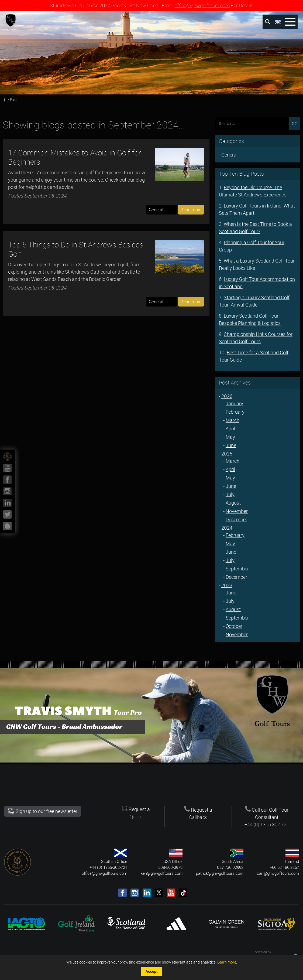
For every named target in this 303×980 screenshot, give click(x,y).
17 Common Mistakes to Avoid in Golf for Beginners (75, 157)
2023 (227, 585)
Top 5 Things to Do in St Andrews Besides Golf (76, 249)
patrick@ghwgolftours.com (220, 873)
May (230, 437)
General (229, 155)
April (230, 428)
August (233, 503)
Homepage (5, 100)
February (235, 412)
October (234, 626)
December (236, 519)
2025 (227, 454)
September (237, 569)
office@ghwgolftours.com (202, 5)
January (234, 403)
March (233, 420)
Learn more (227, 962)
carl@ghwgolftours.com (278, 873)
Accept (151, 972)
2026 (227, 396)
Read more (191, 210)
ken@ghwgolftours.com (162, 873)
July (230, 494)
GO (295, 124)
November (237, 511)
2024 (227, 528)
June (231, 445)
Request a (136, 813)
